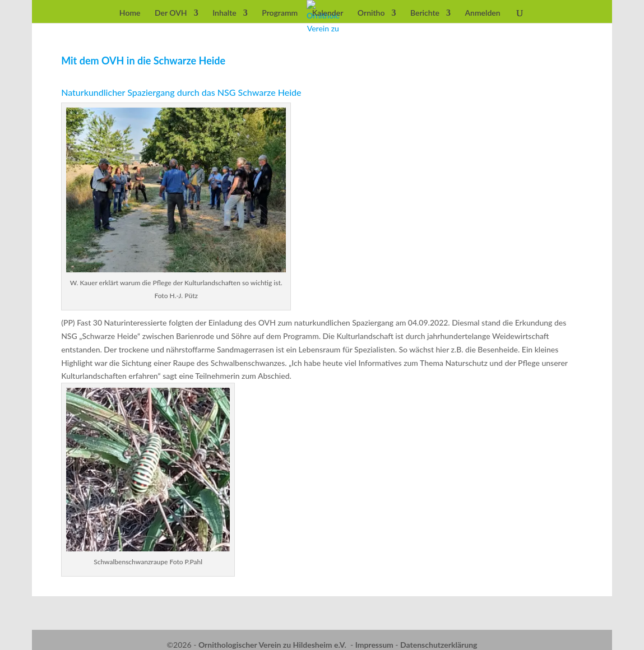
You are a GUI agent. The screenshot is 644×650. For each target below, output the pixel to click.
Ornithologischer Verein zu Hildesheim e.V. (272, 645)
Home (130, 13)
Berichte (425, 13)
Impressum (374, 645)
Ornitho (371, 13)
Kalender (328, 13)
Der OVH (171, 13)
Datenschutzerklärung (439, 645)
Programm (280, 13)
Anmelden (483, 13)
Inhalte (224, 13)
